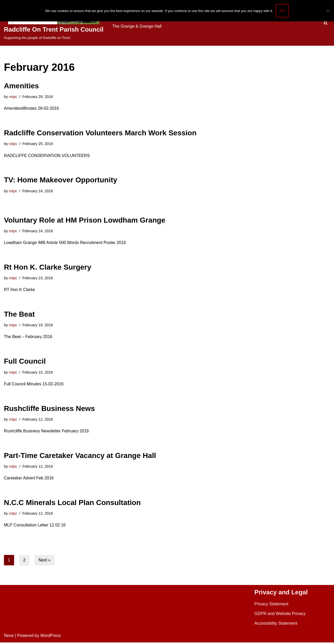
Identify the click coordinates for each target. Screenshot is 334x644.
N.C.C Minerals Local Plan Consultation (72, 504)
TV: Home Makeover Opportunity (61, 180)
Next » (45, 562)
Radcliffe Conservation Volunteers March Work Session (100, 133)
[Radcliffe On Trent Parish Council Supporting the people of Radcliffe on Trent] (54, 23)
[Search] (326, 23)
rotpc (13, 97)
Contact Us (123, 26)
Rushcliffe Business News (49, 410)
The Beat (19, 315)
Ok (282, 11)
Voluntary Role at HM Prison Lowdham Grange (85, 220)
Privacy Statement (271, 605)
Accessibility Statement (276, 625)
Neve (9, 637)
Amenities (21, 86)
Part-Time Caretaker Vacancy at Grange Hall (80, 457)
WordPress (50, 637)
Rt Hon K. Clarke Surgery (48, 268)
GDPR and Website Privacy (280, 615)
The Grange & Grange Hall (165, 26)
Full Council (25, 362)
